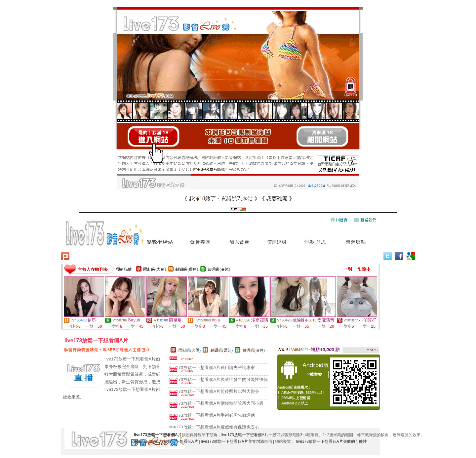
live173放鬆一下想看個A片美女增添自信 (237, 441)
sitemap (141, 441)
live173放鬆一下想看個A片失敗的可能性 (332, 441)
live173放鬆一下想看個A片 (245, 435)
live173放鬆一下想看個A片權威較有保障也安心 (214, 427)
